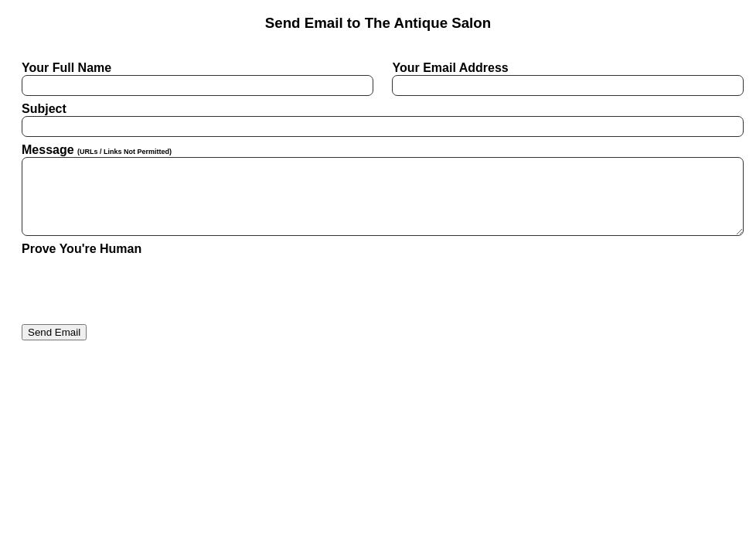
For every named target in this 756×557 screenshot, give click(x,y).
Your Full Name (193, 79)
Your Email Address (563, 79)
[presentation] (139, 286)
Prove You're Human (82, 249)
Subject (378, 120)
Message (378, 190)
